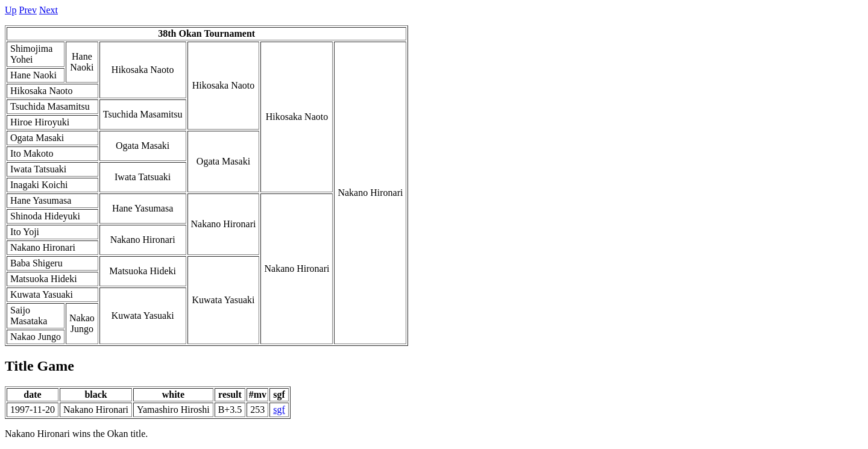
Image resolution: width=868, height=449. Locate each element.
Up (11, 10)
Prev (28, 10)
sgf (279, 410)
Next (49, 10)
